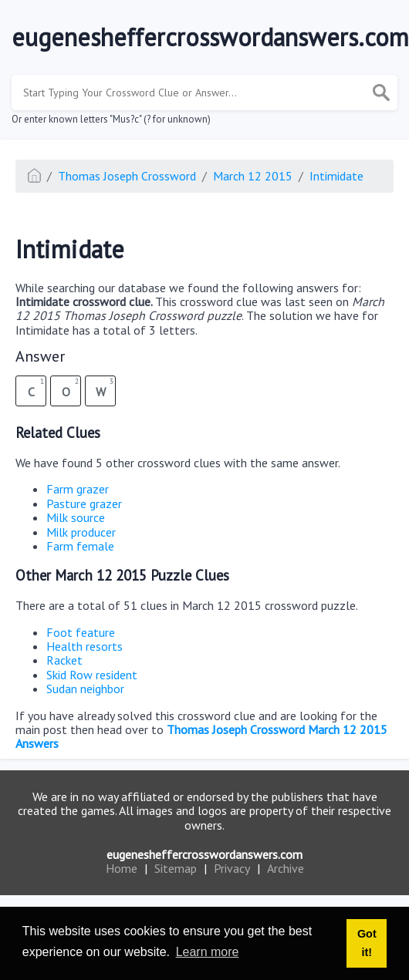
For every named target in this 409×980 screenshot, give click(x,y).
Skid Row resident (92, 675)
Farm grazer (78, 489)
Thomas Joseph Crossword (127, 176)
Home (122, 868)
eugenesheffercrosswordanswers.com (204, 854)
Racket (64, 660)
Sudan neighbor (85, 689)
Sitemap (176, 868)
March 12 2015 (253, 176)
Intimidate (336, 176)
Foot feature (81, 632)
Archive (286, 868)
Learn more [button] (208, 952)
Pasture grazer (84, 503)
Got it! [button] (367, 943)
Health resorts (85, 646)
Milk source (76, 517)
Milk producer (81, 532)
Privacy (232, 868)
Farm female (80, 546)
